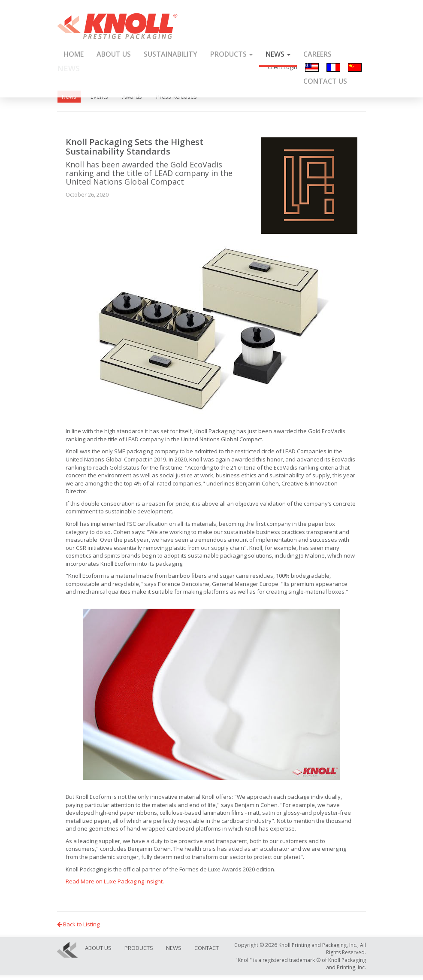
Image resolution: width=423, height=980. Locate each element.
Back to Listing (78, 924)
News (278, 54)
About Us (114, 54)
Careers (317, 54)
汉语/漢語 (355, 67)
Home (74, 54)
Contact (207, 948)
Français (333, 67)
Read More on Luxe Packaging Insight (114, 881)
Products (231, 54)
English (312, 67)
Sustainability (171, 54)
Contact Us (325, 81)
